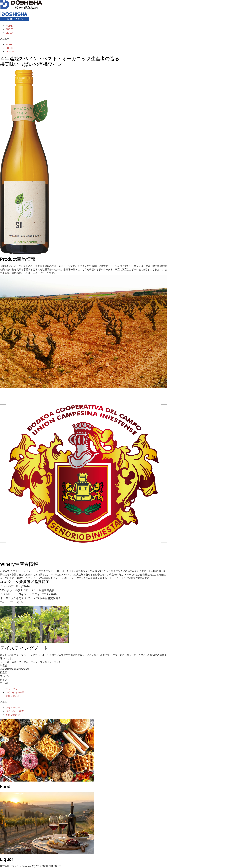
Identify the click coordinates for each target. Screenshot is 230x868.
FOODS (10, 29)
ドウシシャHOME (15, 692)
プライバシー (13, 689)
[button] (115, 39)
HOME (9, 26)
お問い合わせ (13, 696)
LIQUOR (10, 33)
